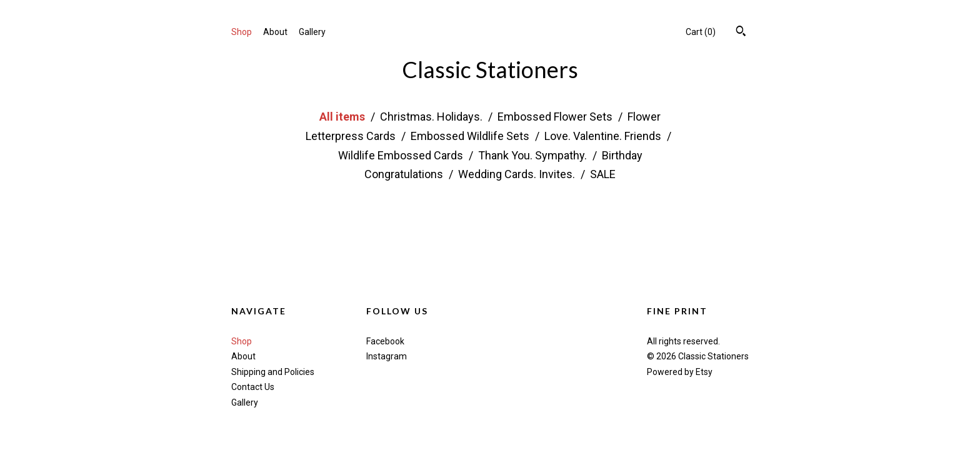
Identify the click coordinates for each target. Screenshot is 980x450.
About (275, 32)
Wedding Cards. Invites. (518, 174)
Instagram (387, 356)
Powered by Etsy (680, 372)
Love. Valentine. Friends (604, 136)
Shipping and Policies (273, 372)
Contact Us (253, 387)
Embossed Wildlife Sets (471, 136)
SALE (603, 174)
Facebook (385, 341)
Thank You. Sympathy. (534, 155)
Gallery (312, 32)
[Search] (741, 32)
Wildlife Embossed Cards (402, 155)
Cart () (701, 32)
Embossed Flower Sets (556, 117)
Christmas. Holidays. (432, 117)
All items (343, 117)
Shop (242, 32)
